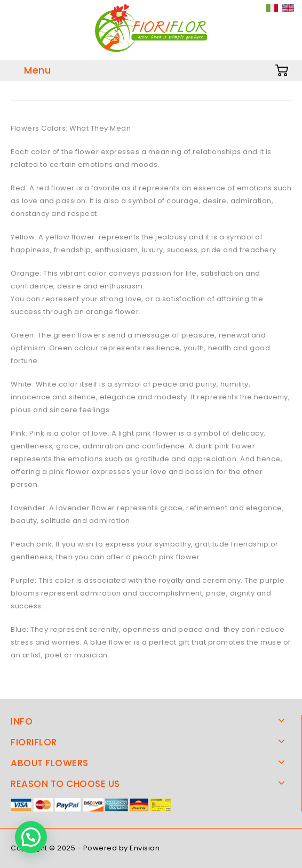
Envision (145, 848)
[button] (31, 837)
